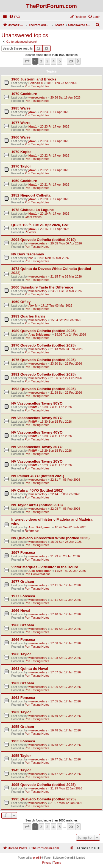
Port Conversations (38, 574)
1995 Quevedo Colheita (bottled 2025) (44, 785)
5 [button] (60, 61)
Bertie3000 (36, 83)
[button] (27, 61)
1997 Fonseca (23, 553)
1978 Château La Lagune (33, 210)
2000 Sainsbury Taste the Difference (42, 287)
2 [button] (41, 61)
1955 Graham (23, 727)
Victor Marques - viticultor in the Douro (45, 567)
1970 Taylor (21, 166)
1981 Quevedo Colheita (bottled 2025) (44, 374)
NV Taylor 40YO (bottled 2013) (37, 505)
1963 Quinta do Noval (30, 669)
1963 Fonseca (23, 698)
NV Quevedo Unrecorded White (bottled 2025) (50, 538)
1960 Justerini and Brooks (34, 79)
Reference (32, 530)
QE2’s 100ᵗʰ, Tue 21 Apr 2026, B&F (40, 225)
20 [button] (71, 61)
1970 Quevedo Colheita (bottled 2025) (44, 345)
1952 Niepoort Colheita (31, 195)
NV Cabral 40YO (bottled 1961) (37, 490)
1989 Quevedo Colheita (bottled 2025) (44, 331)
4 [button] (53, 61)
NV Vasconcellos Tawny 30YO (37, 447)
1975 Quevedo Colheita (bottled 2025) (44, 360)
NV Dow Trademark (28, 254)
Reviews (30, 232)
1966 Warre (21, 137)
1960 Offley (21, 302)
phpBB (37, 858)
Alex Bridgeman (40, 334)
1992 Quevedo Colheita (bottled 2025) (44, 389)
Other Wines (33, 217)
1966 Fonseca (23, 640)
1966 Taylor (21, 654)
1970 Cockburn (24, 94)
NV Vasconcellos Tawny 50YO (37, 418)
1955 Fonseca (23, 741)
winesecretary (38, 97)
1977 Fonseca (23, 596)
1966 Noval (21, 611)
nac (31, 258)
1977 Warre (21, 123)
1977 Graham (23, 582)
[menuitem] (15, 17)
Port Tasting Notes (37, 86)
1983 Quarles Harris (28, 316)
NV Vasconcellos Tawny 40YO (37, 432)
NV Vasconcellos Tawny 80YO (37, 403)
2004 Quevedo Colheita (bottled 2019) (44, 240)
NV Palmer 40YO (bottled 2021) (38, 476)
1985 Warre (21, 108)
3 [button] (47, 61)
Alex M (33, 305)
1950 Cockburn (24, 181)
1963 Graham (23, 683)
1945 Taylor (21, 770)
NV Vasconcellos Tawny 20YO (37, 461)
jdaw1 (33, 112)
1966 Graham (23, 625)
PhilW (33, 407)
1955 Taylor (21, 756)
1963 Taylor (21, 712)
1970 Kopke (21, 152)
